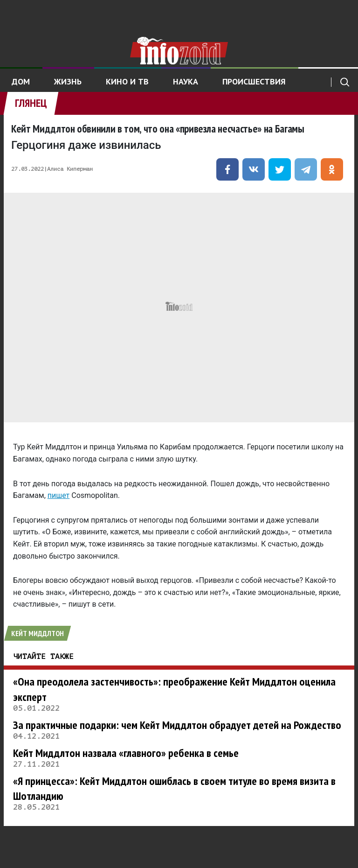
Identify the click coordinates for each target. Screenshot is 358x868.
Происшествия (254, 81)
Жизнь (68, 81)
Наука (186, 81)
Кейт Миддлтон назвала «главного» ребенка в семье (126, 753)
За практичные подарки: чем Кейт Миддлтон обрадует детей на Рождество (177, 725)
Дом (21, 81)
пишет (59, 495)
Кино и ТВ (127, 81)
